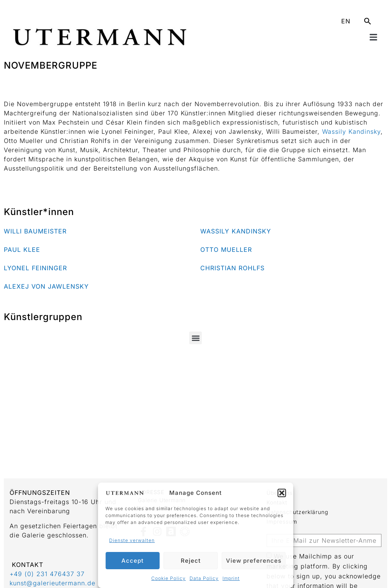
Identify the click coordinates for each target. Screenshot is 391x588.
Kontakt (277, 502)
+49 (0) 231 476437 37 (47, 574)
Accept (133, 561)
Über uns (280, 493)
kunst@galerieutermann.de (52, 583)
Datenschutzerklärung (297, 512)
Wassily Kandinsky (351, 131)
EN (346, 21)
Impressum (282, 521)
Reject (191, 561)
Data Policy (204, 578)
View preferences (254, 561)
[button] (282, 493)
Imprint (231, 578)
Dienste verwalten (132, 540)
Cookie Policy (169, 578)
